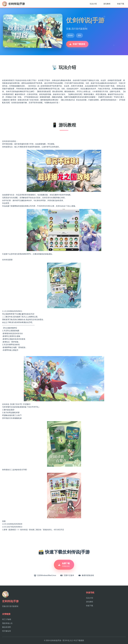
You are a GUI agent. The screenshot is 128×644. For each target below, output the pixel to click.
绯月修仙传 (7, 631)
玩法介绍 (93, 4)
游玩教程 (107, 4)
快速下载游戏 (77, 44)
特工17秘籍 (7, 619)
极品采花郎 (7, 627)
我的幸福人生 (7, 623)
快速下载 (121, 4)
